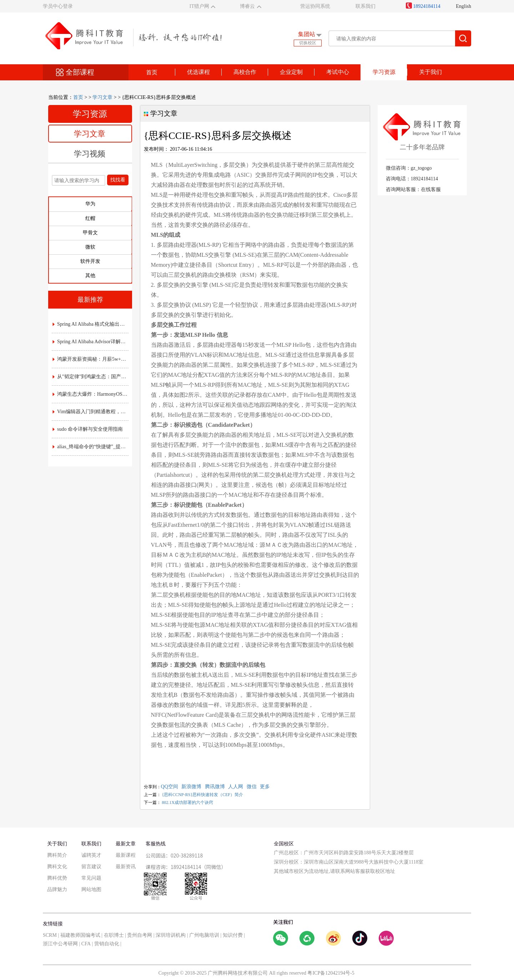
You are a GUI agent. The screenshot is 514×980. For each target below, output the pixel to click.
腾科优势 (57, 878)
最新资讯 (126, 867)
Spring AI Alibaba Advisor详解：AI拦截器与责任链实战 (90, 342)
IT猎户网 (199, 6)
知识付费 (233, 935)
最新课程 (126, 855)
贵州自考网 (140, 935)
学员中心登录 (58, 6)
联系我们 (366, 6)
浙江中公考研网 (60, 944)
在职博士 (114, 935)
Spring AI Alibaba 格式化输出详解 (90, 324)
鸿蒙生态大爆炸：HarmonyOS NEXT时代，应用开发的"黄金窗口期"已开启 (90, 394)
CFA (86, 944)
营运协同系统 (315, 6)
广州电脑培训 (204, 935)
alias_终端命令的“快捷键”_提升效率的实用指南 (90, 447)
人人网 (236, 787)
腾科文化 (57, 867)
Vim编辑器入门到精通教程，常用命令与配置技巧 (90, 412)
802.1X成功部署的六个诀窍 (188, 802)
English (463, 6)
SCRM (50, 935)
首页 (152, 72)
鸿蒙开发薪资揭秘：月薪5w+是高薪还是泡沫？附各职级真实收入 (90, 359)
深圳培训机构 (171, 935)
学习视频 (90, 154)
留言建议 (91, 867)
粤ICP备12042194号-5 (331, 973)
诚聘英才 (91, 855)
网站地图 (91, 889)
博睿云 (247, 6)
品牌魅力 (57, 889)
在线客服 (431, 189)
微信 (252, 787)
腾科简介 (57, 855)
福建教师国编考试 (80, 935)
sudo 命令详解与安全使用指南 (88, 429)
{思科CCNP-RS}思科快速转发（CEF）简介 (203, 795)
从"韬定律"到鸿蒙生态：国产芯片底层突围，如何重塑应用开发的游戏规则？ (90, 377)
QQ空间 (170, 787)
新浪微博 (191, 787)
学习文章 (102, 97)
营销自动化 (107, 944)
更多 (265, 787)
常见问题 (91, 878)
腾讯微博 (215, 787)
